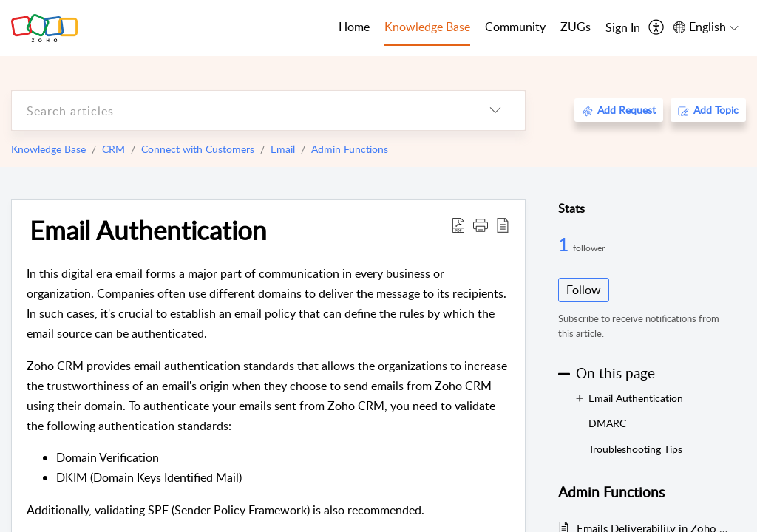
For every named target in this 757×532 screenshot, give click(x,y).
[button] (481, 225)
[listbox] (495, 110)
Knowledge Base (48, 149)
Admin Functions (350, 149)
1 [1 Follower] (566, 244)
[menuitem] (623, 28)
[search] (239, 110)
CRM (113, 149)
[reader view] (503, 225)
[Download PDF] (458, 225)
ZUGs (576, 27)
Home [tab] (354, 27)
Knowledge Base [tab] (427, 27)
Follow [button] (584, 290)
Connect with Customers (198, 149)
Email (283, 149)
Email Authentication (148, 230)
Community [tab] (515, 27)
